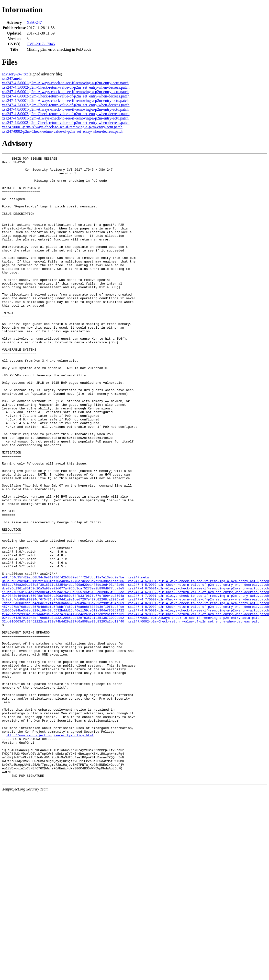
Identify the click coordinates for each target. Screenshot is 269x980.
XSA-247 (34, 22)
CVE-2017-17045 (41, 44)
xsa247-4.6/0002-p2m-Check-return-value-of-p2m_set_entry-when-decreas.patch (66, 96)
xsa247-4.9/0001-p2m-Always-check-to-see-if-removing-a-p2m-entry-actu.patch (65, 118)
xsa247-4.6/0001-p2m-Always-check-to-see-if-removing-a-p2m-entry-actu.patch (65, 92)
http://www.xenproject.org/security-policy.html (50, 851)
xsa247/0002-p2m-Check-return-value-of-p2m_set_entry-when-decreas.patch (63, 131)
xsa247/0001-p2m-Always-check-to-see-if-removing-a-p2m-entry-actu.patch (62, 127)
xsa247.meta (12, 78)
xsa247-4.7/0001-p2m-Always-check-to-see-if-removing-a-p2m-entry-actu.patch (65, 101)
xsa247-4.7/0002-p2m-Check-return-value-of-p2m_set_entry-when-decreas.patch (66, 105)
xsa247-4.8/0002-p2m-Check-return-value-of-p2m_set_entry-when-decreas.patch (66, 114)
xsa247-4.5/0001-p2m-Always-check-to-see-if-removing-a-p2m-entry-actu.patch (65, 83)
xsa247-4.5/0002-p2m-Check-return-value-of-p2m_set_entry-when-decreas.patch (66, 87)
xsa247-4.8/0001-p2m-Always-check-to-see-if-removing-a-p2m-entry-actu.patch (65, 109)
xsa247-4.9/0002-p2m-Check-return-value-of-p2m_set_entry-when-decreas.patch (66, 123)
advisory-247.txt (15, 74)
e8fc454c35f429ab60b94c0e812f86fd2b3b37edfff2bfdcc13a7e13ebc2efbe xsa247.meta (75, 662)
